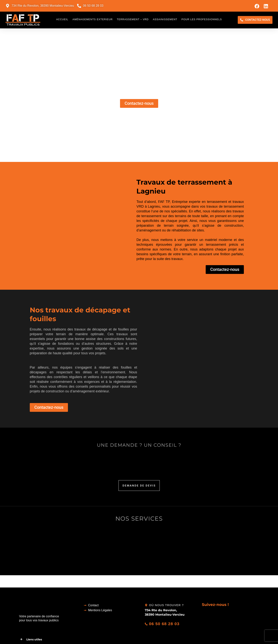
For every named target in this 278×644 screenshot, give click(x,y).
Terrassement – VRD (133, 19)
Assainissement (165, 19)
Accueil (62, 19)
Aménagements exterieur (93, 19)
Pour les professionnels (202, 19)
